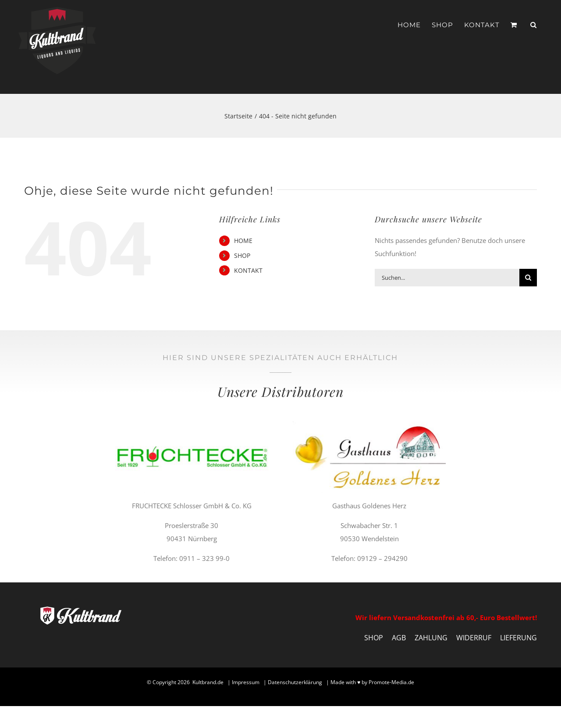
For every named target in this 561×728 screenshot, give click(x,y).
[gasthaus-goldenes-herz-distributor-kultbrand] (369, 425)
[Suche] (528, 278)
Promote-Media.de (391, 682)
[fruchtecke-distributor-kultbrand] (192, 425)
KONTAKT (248, 270)
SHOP (242, 255)
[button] (534, 25)
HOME (243, 241)
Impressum (246, 682)
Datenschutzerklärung (295, 682)
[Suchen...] (447, 278)
